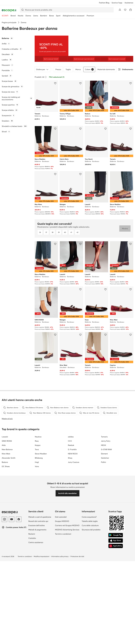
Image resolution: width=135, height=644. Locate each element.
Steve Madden (41, 555)
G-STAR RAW (106, 550)
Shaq (70, 559)
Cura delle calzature (90, 626)
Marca (78, 77)
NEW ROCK (73, 555)
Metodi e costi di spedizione (40, 618)
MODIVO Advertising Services (67, 631)
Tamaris (104, 538)
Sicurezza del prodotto (91, 631)
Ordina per (42, 77)
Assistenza (129, 3)
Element (104, 555)
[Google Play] (116, 636)
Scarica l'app (117, 3)
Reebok (71, 546)
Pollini (103, 563)
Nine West (6, 555)
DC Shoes (6, 567)
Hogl (37, 563)
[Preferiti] (125, 10)
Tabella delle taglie (90, 622)
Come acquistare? (89, 618)
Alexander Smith (9, 559)
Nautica (38, 538)
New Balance (7, 550)
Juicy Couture (74, 563)
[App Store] (116, 642)
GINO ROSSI (7, 542)
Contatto (32, 639)
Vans (37, 567)
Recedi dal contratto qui (38, 622)
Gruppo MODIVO (62, 622)
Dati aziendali (61, 618)
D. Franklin (72, 550)
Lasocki (5, 538)
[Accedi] (120, 10)
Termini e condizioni (63, 635)
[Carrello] (131, 10)
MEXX (104, 546)
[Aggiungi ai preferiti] (55, 91)
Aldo (4, 546)
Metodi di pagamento (37, 631)
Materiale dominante (106, 77)
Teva (37, 550)
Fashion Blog (104, 3)
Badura (5, 563)
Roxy (37, 542)
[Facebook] (19, 620)
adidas (71, 538)
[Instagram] (4, 620)
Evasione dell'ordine (37, 626)
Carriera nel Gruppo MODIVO (67, 626)
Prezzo (58, 77)
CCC (70, 542)
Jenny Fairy (106, 542)
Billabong (39, 559)
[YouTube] (12, 620)
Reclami (32, 635)
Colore (89, 77)
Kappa (38, 546)
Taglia (68, 77)
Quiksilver (105, 559)
